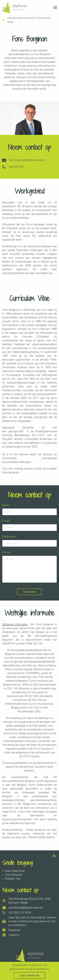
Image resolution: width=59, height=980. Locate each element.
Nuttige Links (13, 879)
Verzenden (29, 592)
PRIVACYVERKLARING (41, 837)
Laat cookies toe (29, 975)
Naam (6, 505)
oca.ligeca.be (27, 823)
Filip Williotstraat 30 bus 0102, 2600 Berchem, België (29, 20)
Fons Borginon (14, 875)
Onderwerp (9, 536)
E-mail (6, 521)
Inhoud (6, 552)
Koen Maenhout (15, 871)
